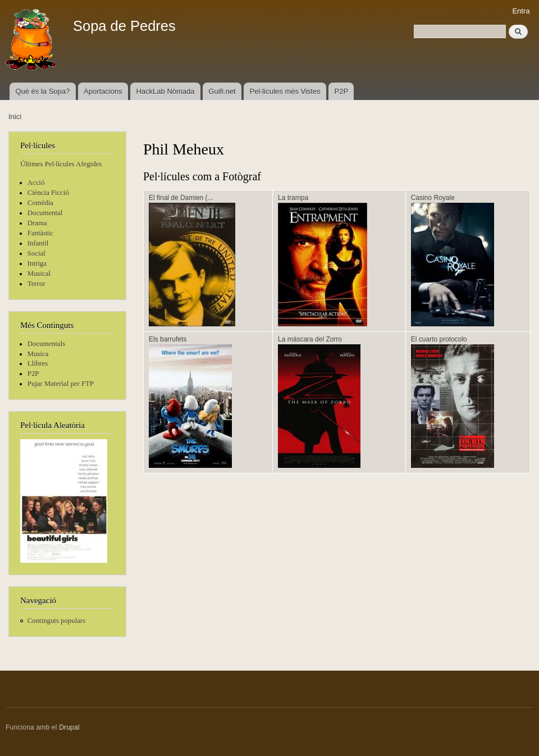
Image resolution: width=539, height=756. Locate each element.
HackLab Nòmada (165, 91)
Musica (38, 354)
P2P (342, 91)
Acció (36, 183)
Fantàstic (40, 233)
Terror (36, 284)
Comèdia (40, 203)
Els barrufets (168, 339)
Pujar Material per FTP (61, 384)
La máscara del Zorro (310, 339)
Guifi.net (222, 91)
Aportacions (103, 91)
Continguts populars (56, 621)
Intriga (37, 263)
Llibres (38, 363)
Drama (37, 223)
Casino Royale (433, 198)
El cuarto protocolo (439, 339)
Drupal (69, 727)
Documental (45, 213)
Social (36, 253)
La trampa (293, 198)
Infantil (38, 243)
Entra (521, 11)
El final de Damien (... (181, 198)
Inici (15, 117)
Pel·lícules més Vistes (285, 91)
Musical (39, 274)
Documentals (46, 344)
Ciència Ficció (48, 193)
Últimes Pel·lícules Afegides (61, 164)
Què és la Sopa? (42, 91)
